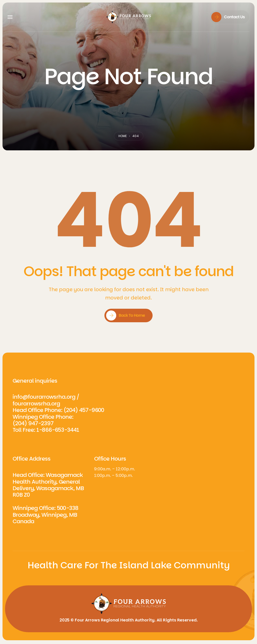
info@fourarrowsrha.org (44, 397)
